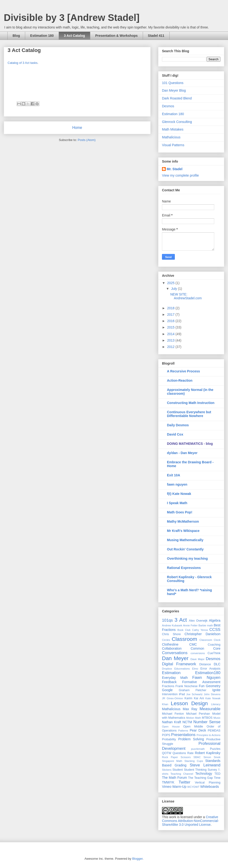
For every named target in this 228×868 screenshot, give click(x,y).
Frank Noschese (187, 686)
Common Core (206, 648)
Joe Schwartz (194, 694)
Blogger (137, 859)
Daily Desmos (178, 425)
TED (217, 774)
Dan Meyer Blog (174, 90)
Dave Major (197, 659)
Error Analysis (210, 669)
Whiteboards (210, 787)
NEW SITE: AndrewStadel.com (186, 296)
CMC (193, 644)
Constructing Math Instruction (191, 403)
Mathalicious (171, 137)
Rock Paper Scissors (176, 757)
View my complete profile (180, 175)
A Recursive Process (183, 371)
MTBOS (207, 718)
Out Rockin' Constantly (185, 549)
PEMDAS (214, 731)
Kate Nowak (213, 698)
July (174, 289)
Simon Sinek (212, 757)
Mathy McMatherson (183, 521)
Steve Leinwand (205, 765)
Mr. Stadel (175, 169)
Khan (165, 704)
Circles (166, 640)
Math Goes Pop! (180, 512)
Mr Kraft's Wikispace (183, 531)
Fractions (168, 686)
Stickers (167, 770)
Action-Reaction (180, 380)
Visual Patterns (173, 145)
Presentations (183, 735)
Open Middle (193, 727)
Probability (169, 739)
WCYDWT (194, 787)
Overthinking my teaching (187, 558)
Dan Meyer (175, 658)
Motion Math (194, 718)
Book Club (184, 630)
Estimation (171, 673)
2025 (171, 283)
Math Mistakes (173, 129)
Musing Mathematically (185, 540)
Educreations (182, 669)
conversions (198, 653)
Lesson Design (189, 703)
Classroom (184, 639)
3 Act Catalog (74, 36)
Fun (202, 686)
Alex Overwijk (198, 621)
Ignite (216, 690)
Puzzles (215, 749)
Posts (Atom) (87, 140)
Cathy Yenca (200, 630)
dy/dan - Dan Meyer (182, 453)
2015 (171, 327)
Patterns (183, 731)
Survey (212, 770)
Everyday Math (175, 678)
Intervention (170, 694)
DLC (217, 664)
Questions (179, 753)
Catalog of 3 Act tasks (23, 63)
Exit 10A (173, 475)
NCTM (187, 722)
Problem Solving (191, 739)
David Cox (175, 434)
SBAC (197, 757)
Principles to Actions (209, 735)
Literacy (216, 704)
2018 (171, 308)
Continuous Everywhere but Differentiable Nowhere (189, 414)
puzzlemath (198, 749)
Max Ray (190, 709)
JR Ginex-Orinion (173, 698)
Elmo (195, 669)
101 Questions (173, 83)
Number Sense (207, 722)
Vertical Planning (208, 783)
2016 (171, 321)
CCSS (215, 630)
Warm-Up (179, 787)
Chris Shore (171, 634)
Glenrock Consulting (177, 122)
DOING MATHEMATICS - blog (190, 444)
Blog (16, 36)
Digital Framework (179, 664)
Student (178, 770)
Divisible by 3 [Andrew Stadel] (72, 18)
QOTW (167, 753)
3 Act (181, 620)
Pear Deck (198, 730)
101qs (167, 620)
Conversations (175, 653)
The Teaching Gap (200, 778)
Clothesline (170, 644)
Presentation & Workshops (116, 36)
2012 (171, 347)
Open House (171, 727)
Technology (204, 774)
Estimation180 (208, 673)
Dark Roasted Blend (177, 98)
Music (217, 718)
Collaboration (172, 648)
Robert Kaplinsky (208, 753)
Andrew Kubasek (172, 625)
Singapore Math (172, 761)
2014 (171, 334)
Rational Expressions (184, 568)
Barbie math (206, 625)
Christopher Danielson (202, 634)
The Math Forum (174, 778)
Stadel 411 (156, 36)
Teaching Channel (182, 774)
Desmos (168, 106)
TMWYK (168, 782)
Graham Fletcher (193, 690)
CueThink (214, 653)
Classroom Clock (210, 640)
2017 (171, 314)
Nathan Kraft (171, 722)
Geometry (213, 686)
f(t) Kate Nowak (179, 494)
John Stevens (212, 694)
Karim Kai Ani (194, 698)
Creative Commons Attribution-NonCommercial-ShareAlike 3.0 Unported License (190, 821)
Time (217, 778)
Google (167, 690)
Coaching (214, 645)
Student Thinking (195, 770)
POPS (166, 735)
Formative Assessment (201, 682)
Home (77, 128)
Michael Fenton (173, 714)
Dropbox (167, 669)
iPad (182, 694)
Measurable (210, 709)
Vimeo (167, 787)
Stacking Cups (194, 761)
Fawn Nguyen (206, 678)
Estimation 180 (42, 36)
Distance (205, 664)
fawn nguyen (177, 484)
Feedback (169, 682)
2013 (171, 340)
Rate (190, 753)
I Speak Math (177, 503)
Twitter (184, 782)
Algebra (215, 620)
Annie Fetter (190, 625)
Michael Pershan (198, 714)
